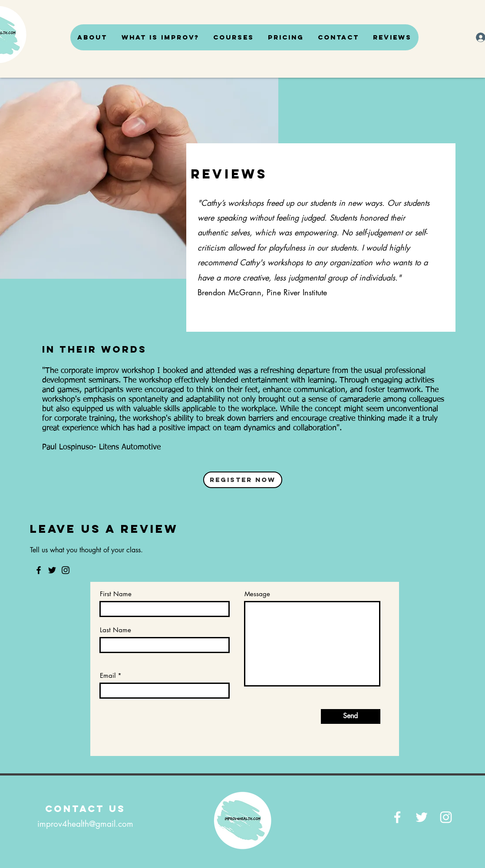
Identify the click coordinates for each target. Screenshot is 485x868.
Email (108, 675)
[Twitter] (52, 570)
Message (257, 594)
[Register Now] (243, 480)
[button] (385, 35)
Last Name (115, 630)
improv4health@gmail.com (85, 824)
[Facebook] (39, 570)
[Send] (351, 716)
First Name (116, 594)
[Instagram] (66, 570)
